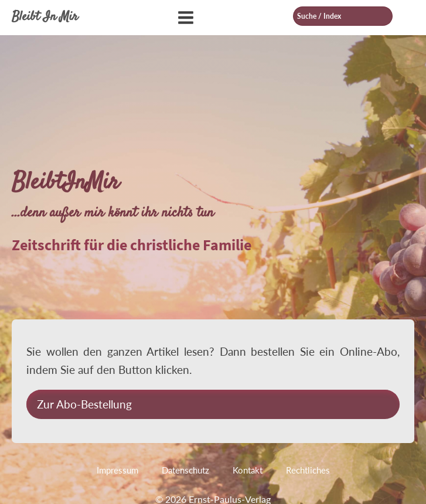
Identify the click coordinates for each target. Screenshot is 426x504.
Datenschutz (185, 470)
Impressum (117, 470)
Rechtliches (308, 470)
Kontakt (248, 470)
